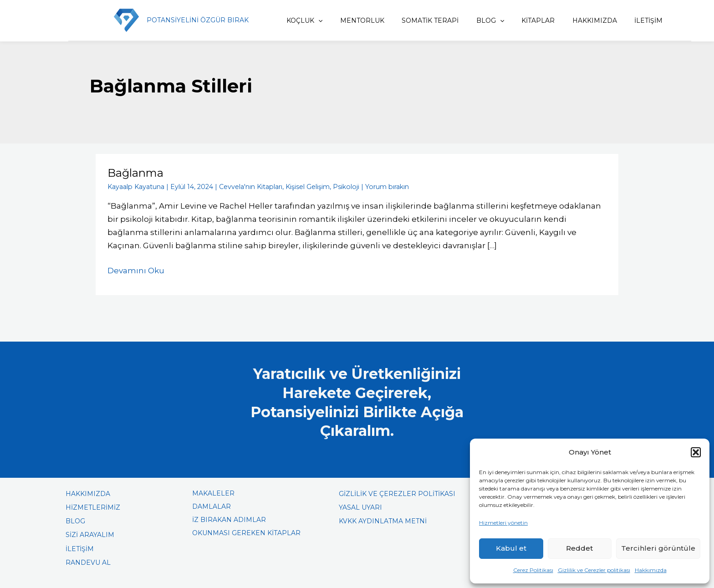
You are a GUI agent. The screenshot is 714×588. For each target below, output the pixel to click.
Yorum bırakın (385, 186)
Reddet (579, 548)
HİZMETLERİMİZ (93, 507)
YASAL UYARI (360, 507)
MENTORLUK (375, 20)
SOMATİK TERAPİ (440, 20)
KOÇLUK (321, 20)
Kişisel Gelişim (307, 186)
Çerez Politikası (533, 570)
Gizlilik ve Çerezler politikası (594, 570)
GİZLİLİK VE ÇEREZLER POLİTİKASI (397, 493)
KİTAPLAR (541, 20)
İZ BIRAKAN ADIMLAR (229, 519)
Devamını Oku (136, 269)
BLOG (497, 20)
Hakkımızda (651, 570)
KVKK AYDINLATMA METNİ (383, 521)
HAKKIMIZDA (594, 20)
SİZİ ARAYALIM (90, 534)
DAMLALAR (212, 506)
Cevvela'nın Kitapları (250, 186)
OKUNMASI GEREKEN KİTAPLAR (246, 532)
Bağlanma (135, 173)
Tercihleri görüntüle (658, 548)
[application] (335, 20)
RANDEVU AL (88, 562)
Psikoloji (345, 186)
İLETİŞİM (645, 20)
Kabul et (511, 548)
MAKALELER (213, 493)
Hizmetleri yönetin (503, 523)
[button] (696, 452)
